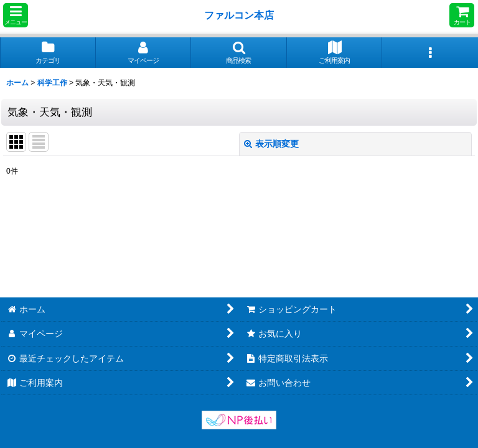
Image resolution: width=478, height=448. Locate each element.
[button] (16, 15)
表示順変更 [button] (271, 144)
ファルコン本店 (241, 15)
